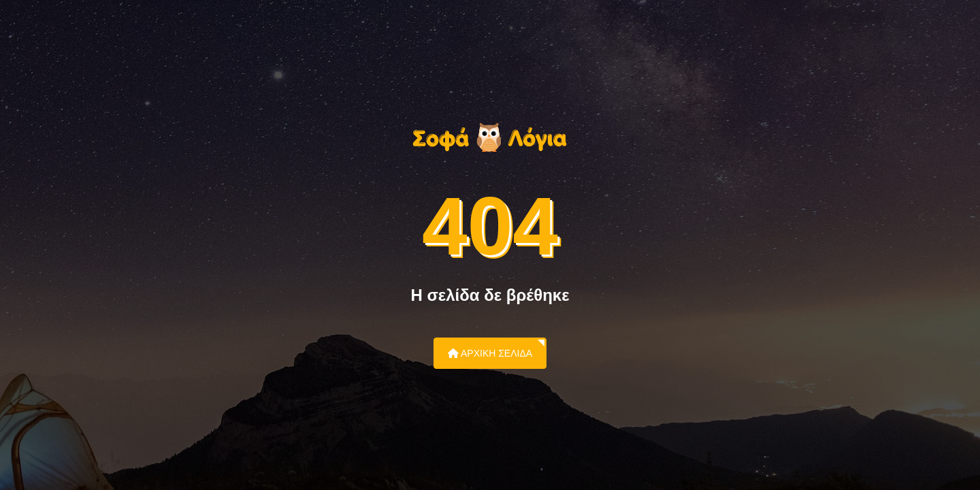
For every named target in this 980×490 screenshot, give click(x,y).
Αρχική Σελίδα (490, 353)
